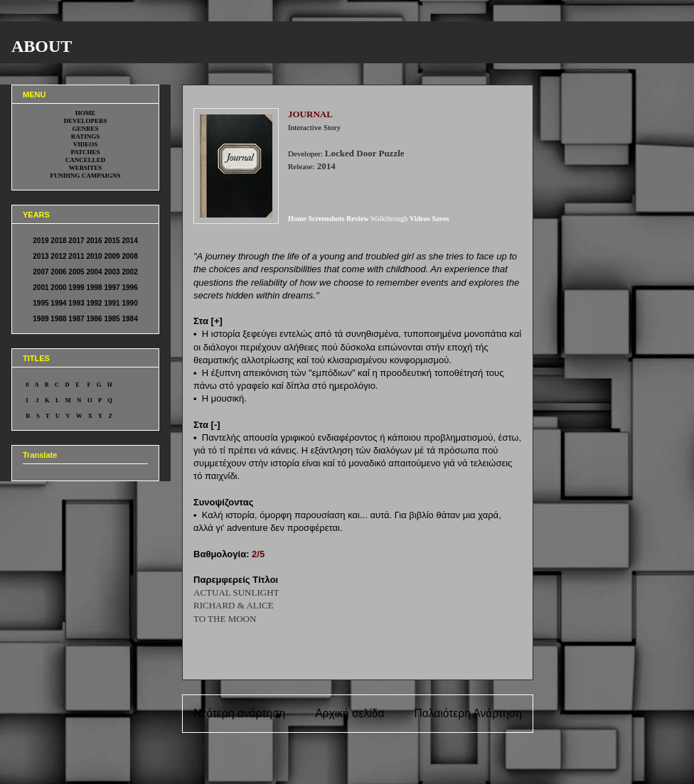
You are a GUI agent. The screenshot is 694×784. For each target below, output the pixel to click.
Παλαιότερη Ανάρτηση (468, 713)
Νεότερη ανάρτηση (239, 713)
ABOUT (42, 46)
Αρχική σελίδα (349, 713)
